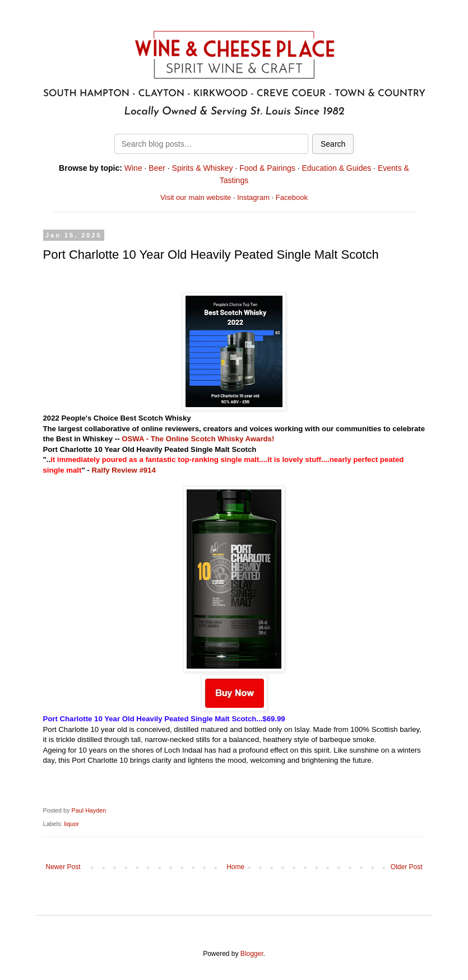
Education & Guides (336, 168)
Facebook (292, 197)
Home (235, 867)
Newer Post (63, 867)
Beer (157, 168)
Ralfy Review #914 (123, 470)
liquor (71, 824)
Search (333, 144)
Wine (133, 168)
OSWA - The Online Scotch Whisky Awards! (198, 439)
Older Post (407, 867)
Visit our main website (196, 197)
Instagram (253, 197)
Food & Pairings (267, 168)
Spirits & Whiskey (203, 168)
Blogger (252, 954)
